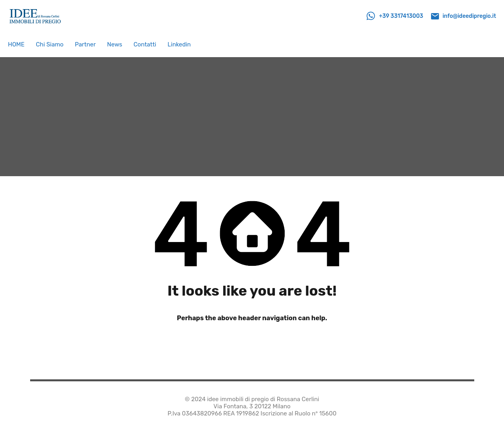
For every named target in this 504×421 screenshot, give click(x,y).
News (115, 44)
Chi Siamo (50, 44)
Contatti (145, 44)
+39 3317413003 (401, 16)
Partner (85, 44)
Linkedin (179, 44)
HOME (16, 44)
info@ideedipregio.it (469, 16)
